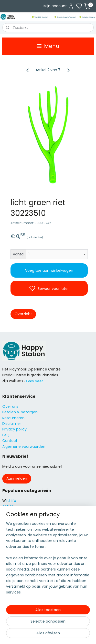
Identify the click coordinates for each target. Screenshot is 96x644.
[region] (48, 560)
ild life (11, 501)
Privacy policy (14, 429)
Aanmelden (17, 478)
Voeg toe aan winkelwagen (49, 270)
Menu (48, 46)
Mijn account (59, 6)
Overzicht (23, 314)
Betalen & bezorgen (20, 412)
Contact (10, 441)
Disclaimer (12, 424)
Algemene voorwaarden (24, 447)
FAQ (6, 435)
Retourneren (13, 418)
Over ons (10, 406)
